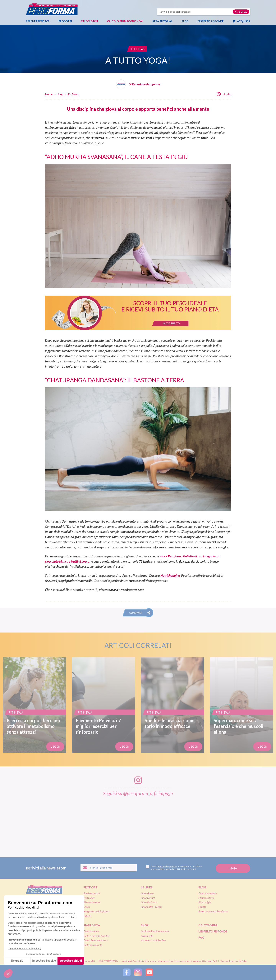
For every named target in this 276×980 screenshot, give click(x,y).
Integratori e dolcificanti (96, 911)
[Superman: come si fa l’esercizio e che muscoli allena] (242, 705)
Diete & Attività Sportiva (97, 936)
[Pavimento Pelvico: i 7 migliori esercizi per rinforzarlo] (103, 705)
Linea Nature (148, 898)
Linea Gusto (147, 893)
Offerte (87, 916)
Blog (187, 21)
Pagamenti (147, 936)
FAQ (201, 937)
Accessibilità (89, 961)
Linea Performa (149, 902)
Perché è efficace (38, 21)
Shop (145, 925)
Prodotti (67, 21)
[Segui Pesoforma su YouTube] (149, 972)
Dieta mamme (91, 931)
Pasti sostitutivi (92, 893)
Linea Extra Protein (151, 907)
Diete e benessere (207, 893)
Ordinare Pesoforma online (155, 931)
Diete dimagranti (92, 945)
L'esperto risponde (213, 931)
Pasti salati (89, 898)
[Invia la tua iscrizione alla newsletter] (233, 868)
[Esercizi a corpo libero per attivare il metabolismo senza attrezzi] (34, 705)
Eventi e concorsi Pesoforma (213, 911)
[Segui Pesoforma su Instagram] (138, 972)
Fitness (202, 907)
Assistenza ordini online (153, 940)
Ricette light (205, 902)
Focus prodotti (206, 898)
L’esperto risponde (210, 21)
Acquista (243, 21)
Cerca (241, 12)
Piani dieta (92, 925)
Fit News (73, 94)
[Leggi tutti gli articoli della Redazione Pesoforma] (138, 86)
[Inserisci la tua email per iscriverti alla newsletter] (109, 868)
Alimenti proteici (92, 902)
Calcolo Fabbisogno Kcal (125, 21)
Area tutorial (164, 21)
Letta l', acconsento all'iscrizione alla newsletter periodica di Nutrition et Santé (174, 868)
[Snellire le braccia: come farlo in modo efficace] (172, 705)
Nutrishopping (170, 576)
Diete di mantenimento (96, 940)
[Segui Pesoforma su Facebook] (127, 972)
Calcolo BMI (89, 21)
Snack (87, 907)
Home (49, 94)
